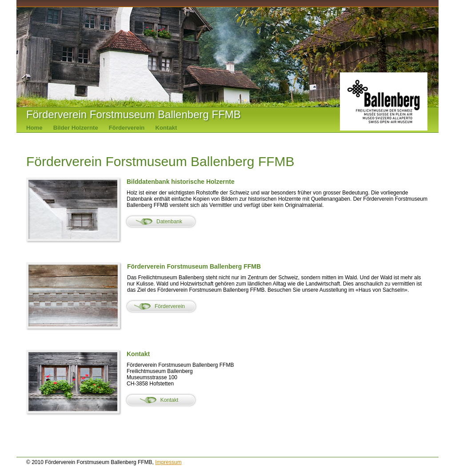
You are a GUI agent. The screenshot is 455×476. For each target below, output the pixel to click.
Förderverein (127, 128)
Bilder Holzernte (76, 128)
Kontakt (166, 128)
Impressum (168, 462)
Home (34, 128)
